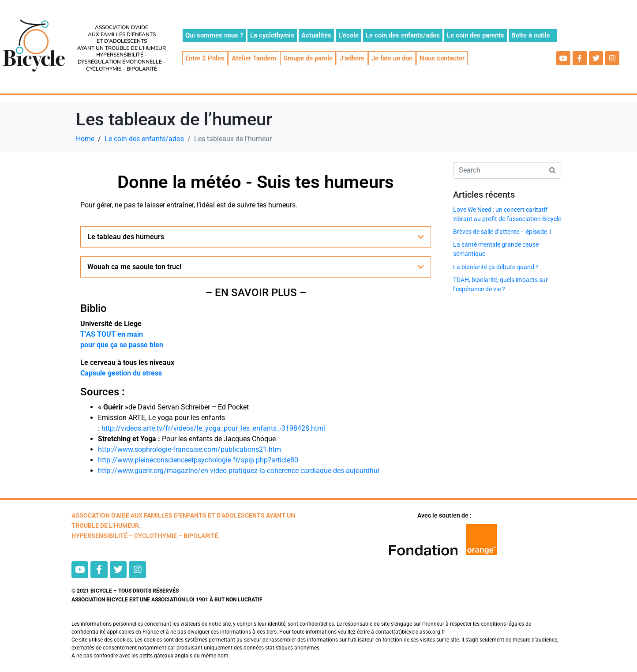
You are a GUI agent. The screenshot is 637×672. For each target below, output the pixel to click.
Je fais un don (392, 58)
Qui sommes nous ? (214, 35)
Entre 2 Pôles (205, 58)
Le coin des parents (476, 35)
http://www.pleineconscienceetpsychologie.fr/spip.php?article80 (198, 460)
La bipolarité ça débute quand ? (496, 267)
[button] (256, 237)
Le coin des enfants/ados (403, 35)
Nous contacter (442, 58)
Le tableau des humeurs (126, 237)
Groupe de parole (308, 58)
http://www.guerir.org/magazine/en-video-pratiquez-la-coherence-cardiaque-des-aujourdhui (239, 471)
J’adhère (352, 58)
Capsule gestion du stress (121, 373)
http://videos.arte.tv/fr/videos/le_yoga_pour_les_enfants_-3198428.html (213, 428)
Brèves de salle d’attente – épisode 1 (502, 232)
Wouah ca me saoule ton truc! (134, 267)
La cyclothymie (272, 35)
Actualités (316, 35)
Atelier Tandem (254, 58)
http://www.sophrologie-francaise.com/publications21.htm (189, 449)
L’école (348, 35)
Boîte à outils (531, 35)
